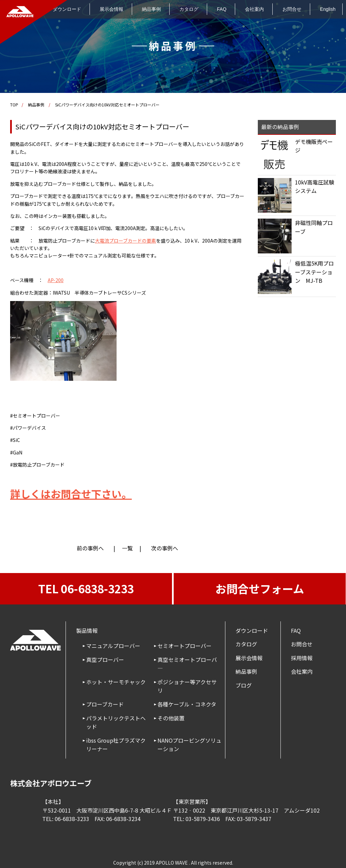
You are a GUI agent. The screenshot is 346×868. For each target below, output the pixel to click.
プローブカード (105, 704)
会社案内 (254, 9)
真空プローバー (105, 660)
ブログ (244, 685)
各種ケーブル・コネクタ (187, 704)
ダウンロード (252, 630)
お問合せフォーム (260, 589)
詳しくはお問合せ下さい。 (71, 494)
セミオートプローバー (184, 646)
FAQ (222, 9)
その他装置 (171, 718)
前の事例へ (90, 548)
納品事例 (151, 9)
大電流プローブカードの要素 (126, 241)
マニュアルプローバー (113, 646)
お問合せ (292, 9)
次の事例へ (165, 548)
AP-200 (56, 280)
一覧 (127, 548)
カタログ (189, 9)
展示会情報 (112, 9)
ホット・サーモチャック (116, 682)
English (328, 9)
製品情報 (87, 630)
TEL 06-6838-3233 (86, 589)
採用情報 (302, 658)
